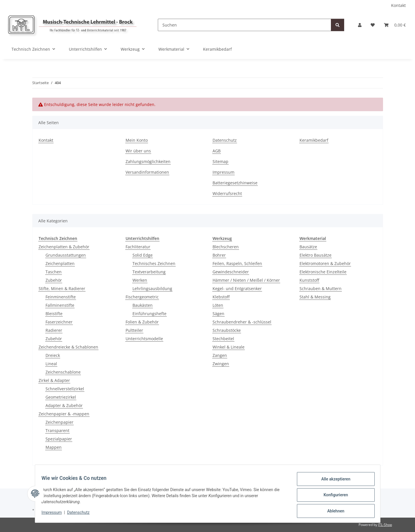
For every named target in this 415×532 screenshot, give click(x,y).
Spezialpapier (59, 439)
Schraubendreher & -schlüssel (242, 322)
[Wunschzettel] (373, 25)
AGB (217, 151)
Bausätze (308, 247)
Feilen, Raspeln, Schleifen (237, 263)
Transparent (57, 430)
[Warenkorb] (395, 25)
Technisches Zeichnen (154, 263)
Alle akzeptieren (333, 482)
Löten (218, 305)
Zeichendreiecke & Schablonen (68, 347)
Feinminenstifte (61, 297)
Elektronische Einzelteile (323, 272)
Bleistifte (54, 314)
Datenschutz (81, 514)
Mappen (54, 447)
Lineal (51, 364)
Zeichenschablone (63, 372)
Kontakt (398, 5)
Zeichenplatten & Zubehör (64, 247)
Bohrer (219, 255)
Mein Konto (137, 140)
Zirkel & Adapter (54, 380)
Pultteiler (134, 330)
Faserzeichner (59, 322)
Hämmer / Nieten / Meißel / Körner (246, 280)
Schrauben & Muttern (321, 288)
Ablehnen (333, 512)
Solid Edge (143, 255)
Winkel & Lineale (229, 347)
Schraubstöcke (227, 330)
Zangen (220, 355)
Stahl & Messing (315, 297)
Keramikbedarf (217, 49)
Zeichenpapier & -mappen (64, 414)
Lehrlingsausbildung (152, 288)
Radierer (54, 330)
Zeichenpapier (59, 422)
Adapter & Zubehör (64, 405)
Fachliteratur (138, 247)
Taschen (54, 272)
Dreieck (53, 355)
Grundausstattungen (66, 255)
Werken (140, 280)
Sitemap (220, 161)
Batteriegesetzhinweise (235, 183)
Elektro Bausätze (315, 255)
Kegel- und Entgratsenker (237, 288)
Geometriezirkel (61, 397)
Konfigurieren (333, 497)
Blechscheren (226, 247)
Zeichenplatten (60, 263)
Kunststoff (309, 280)
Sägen (218, 314)
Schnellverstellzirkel (65, 389)
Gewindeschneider (231, 272)
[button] (360, 25)
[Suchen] (245, 25)
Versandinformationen (147, 172)
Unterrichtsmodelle (144, 339)
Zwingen (221, 364)
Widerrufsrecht (227, 193)
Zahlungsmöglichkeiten (148, 161)
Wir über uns (138, 151)
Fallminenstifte (60, 305)
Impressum (54, 514)
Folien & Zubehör (142, 322)
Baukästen (143, 305)
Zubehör (54, 280)
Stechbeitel (223, 339)
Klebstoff (221, 297)
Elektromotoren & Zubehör (325, 263)
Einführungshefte (149, 314)
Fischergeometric (142, 297)
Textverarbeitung (149, 272)
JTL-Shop (385, 525)
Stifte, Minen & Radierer (62, 288)
